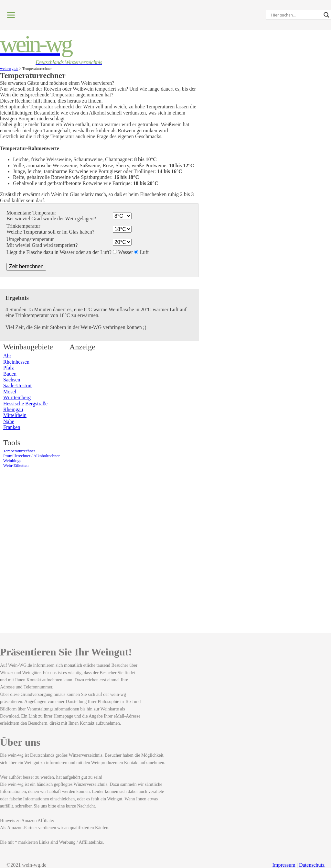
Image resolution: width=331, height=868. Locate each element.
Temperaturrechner (19, 451)
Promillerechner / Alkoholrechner (32, 456)
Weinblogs (12, 461)
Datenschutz (312, 865)
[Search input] (296, 15)
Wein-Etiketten (16, 466)
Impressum (284, 865)
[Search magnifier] (326, 15)
